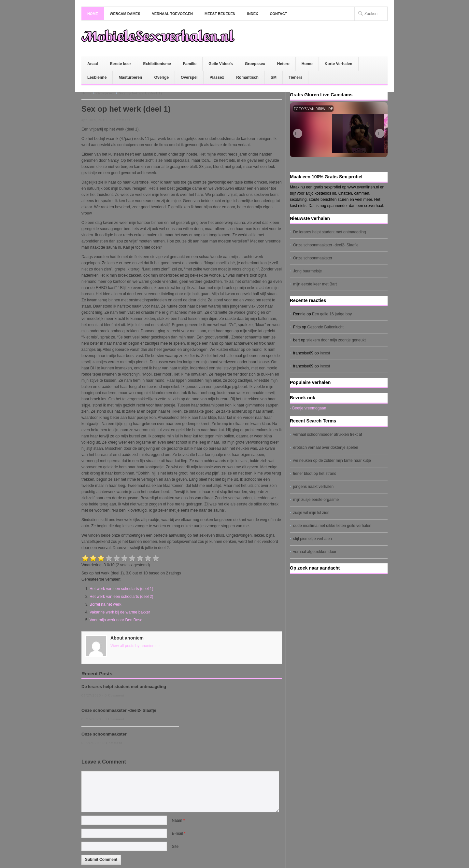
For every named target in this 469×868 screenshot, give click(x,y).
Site (175, 847)
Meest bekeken (220, 14)
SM (274, 77)
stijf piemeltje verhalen (313, 539)
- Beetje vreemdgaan (308, 408)
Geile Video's (221, 64)
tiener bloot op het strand (315, 474)
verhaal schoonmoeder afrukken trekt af (327, 434)
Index (253, 14)
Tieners (295, 77)
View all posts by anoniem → (135, 646)
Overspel (189, 77)
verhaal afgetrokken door (315, 552)
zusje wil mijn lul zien (311, 513)
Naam (178, 820)
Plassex (217, 77)
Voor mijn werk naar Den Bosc (116, 620)
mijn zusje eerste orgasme (316, 500)
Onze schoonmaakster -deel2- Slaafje (119, 710)
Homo (307, 64)
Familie (190, 64)
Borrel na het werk (105, 604)
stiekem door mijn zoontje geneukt (336, 340)
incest (325, 353)
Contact (278, 14)
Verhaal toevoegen (173, 14)
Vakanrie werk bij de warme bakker (120, 612)
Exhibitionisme (157, 64)
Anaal (93, 64)
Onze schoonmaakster (104, 734)
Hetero (283, 64)
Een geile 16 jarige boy (332, 314)
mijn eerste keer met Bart (315, 284)
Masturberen (130, 77)
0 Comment (120, 120)
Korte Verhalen (339, 64)
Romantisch (247, 77)
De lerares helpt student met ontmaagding (124, 687)
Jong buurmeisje (307, 271)
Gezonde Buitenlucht (325, 327)
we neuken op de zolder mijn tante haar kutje (332, 461)
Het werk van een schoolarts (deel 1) (121, 589)
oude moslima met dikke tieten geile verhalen (332, 526)
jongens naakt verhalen (313, 487)
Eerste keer (121, 64)
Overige (161, 77)
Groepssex (255, 64)
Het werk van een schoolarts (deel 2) (121, 597)
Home (93, 14)
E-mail (178, 834)
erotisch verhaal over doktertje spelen (326, 448)
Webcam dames (125, 14)
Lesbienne (97, 77)
